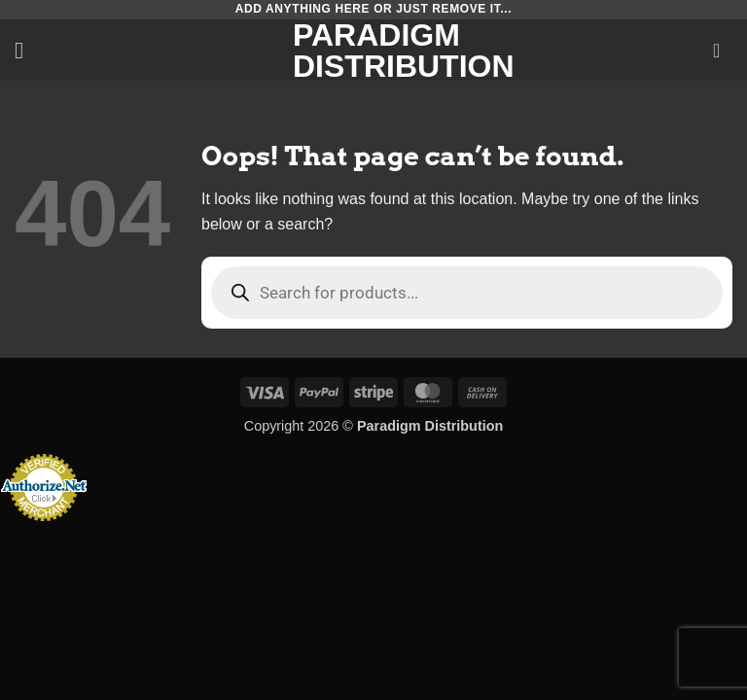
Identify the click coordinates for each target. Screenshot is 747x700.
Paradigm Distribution (373, 51)
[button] (26, 50)
